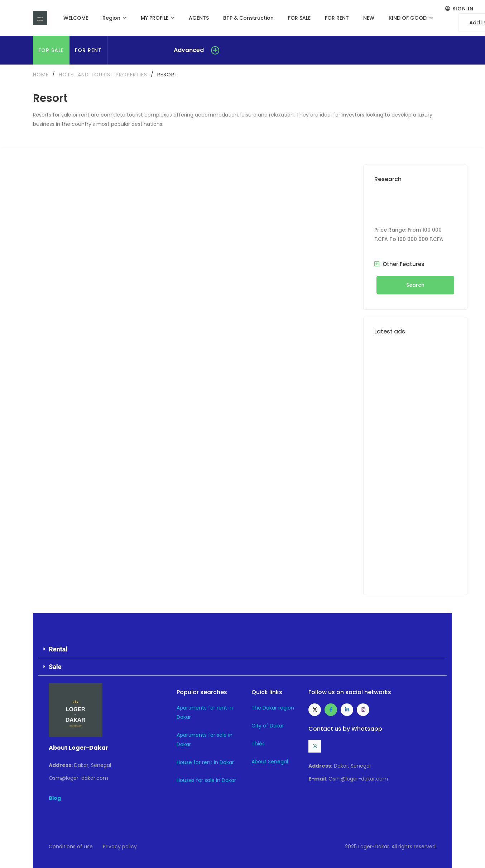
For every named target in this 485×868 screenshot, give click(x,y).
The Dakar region (273, 708)
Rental (58, 649)
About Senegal (270, 762)
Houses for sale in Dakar (206, 780)
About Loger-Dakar (78, 748)
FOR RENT (88, 50)
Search (415, 285)
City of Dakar (268, 726)
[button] (242, 649)
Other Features (399, 264)
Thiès (258, 744)
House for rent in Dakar (205, 762)
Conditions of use (71, 846)
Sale (55, 667)
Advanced (189, 50)
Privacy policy (120, 846)
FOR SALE (51, 50)
